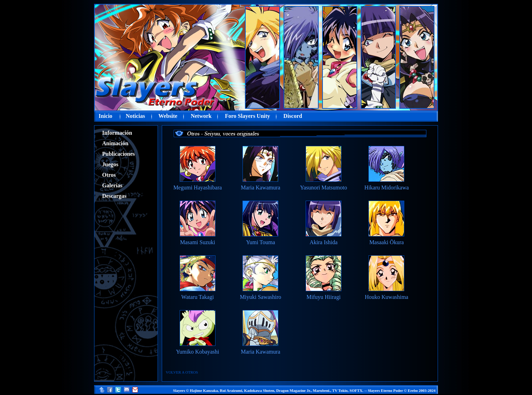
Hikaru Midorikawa (387, 188)
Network (201, 116)
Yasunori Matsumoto (324, 188)
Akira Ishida (324, 242)
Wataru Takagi (198, 297)
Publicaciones (118, 154)
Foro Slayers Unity (248, 116)
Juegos (110, 164)
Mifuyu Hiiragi (323, 297)
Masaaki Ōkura (386, 242)
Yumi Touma (261, 242)
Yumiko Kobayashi (197, 352)
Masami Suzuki (198, 242)
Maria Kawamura (260, 188)
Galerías (112, 185)
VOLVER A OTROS (182, 372)
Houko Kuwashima (386, 297)
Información (117, 133)
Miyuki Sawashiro (261, 297)
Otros (109, 175)
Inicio (105, 116)
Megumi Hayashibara (198, 188)
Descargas (114, 196)
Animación (115, 143)
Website (168, 116)
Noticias (135, 116)
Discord (293, 116)
